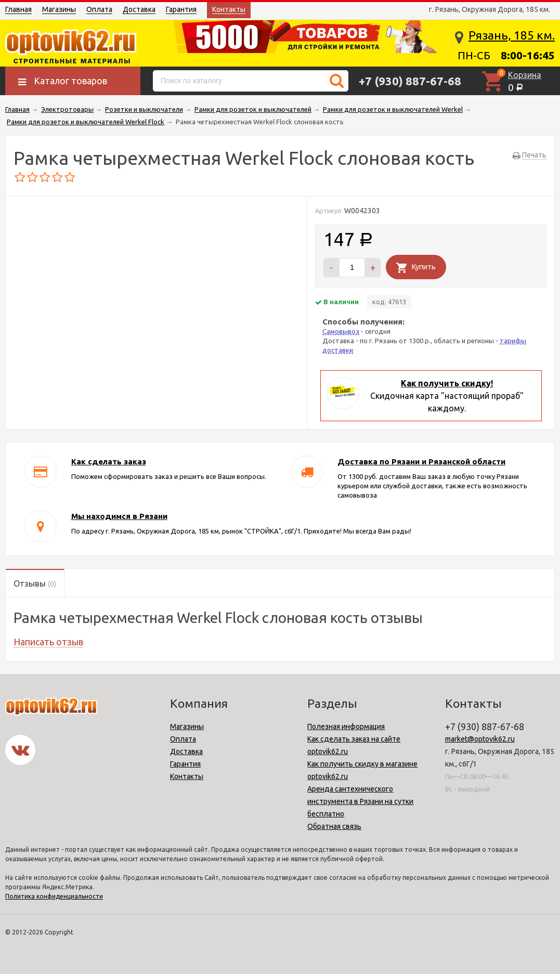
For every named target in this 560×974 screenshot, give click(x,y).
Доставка (139, 9)
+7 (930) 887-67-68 (410, 81)
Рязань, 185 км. (512, 35)
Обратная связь (334, 826)
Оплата (99, 9)
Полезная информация (346, 726)
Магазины (59, 9)
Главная (18, 9)
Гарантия (181, 9)
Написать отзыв (48, 642)
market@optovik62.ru (480, 739)
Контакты (229, 9)
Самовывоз (341, 331)
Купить (424, 267)
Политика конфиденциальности (54, 896)
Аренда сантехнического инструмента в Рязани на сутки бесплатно (360, 801)
